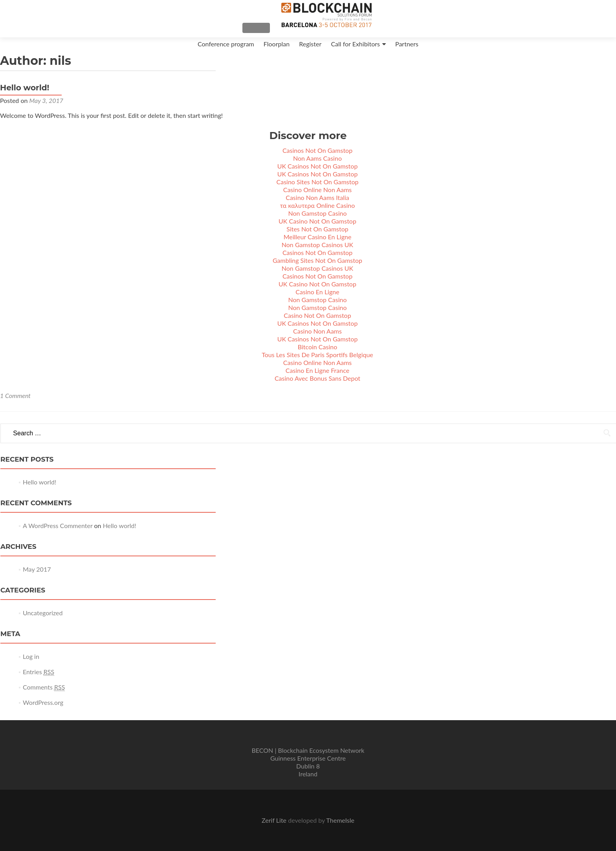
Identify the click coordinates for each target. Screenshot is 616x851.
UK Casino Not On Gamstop (317, 228)
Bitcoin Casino (318, 354)
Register (310, 44)
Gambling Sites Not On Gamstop (317, 267)
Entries (38, 679)
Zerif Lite (275, 820)
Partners (407, 44)
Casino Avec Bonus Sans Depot (317, 385)
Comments (44, 694)
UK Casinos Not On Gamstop (318, 173)
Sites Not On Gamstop (317, 236)
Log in (31, 663)
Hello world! (25, 95)
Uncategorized (43, 620)
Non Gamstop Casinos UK (317, 252)
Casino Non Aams (317, 338)
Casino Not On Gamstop (317, 322)
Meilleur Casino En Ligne (318, 244)
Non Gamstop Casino (318, 220)
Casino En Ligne (317, 299)
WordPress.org (43, 709)
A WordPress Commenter (58, 533)
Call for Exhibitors (355, 44)
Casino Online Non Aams (318, 197)
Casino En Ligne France (317, 377)
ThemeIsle (340, 820)
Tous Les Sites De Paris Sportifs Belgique (317, 362)
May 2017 (37, 576)
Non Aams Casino (317, 165)
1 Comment (15, 403)
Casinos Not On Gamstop (317, 157)
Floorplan (277, 44)
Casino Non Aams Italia (317, 204)
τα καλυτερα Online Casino (317, 212)
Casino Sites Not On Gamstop (318, 189)
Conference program (226, 44)
